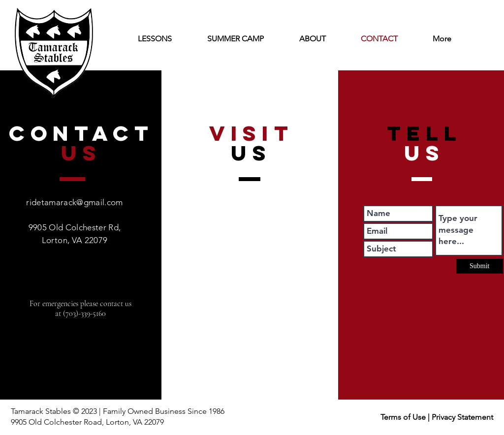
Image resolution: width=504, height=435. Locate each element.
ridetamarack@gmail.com (74, 202)
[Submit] (480, 266)
